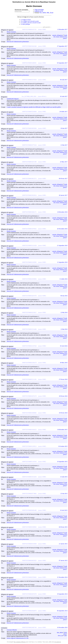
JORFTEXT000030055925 (29, 561)
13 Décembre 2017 (62, 29)
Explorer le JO (39, 11)
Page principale (39, 10)
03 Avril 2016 (64, 346)
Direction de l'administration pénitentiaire (18, 42)
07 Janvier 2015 (63, 561)
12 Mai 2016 (64, 329)
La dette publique (25, 24)
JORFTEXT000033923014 (29, 195)
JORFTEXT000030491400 (29, 510)
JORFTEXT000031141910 (29, 462)
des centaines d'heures (20, 642)
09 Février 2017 (63, 179)
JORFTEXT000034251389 (29, 162)
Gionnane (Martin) (12, 630)
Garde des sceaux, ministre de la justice (60, 37)
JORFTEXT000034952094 (29, 128)
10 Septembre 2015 (62, 462)
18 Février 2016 (63, 396)
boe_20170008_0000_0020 (29, 96)
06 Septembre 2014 (62, 611)
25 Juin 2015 (64, 494)
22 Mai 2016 (64, 312)
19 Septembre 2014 (62, 594)
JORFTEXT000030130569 (29, 544)
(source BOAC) (42, 96)
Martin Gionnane (12, 32)
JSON (44, 13)
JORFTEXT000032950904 (29, 279)
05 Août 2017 (64, 96)
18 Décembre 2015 (62, 430)
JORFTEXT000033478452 (29, 229)
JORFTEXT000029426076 (29, 611)
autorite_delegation (58, 35)
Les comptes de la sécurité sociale (30, 21)
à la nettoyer (58, 642)
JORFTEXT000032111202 (29, 379)
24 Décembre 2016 (62, 212)
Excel (52, 13)
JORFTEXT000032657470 (29, 296)
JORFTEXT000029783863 (29, 577)
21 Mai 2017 (64, 145)
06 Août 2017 (64, 80)
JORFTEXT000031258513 (29, 446)
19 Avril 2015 (64, 510)
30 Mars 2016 (64, 363)
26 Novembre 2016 (62, 229)
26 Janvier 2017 (63, 195)
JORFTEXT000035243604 (29, 112)
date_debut (60, 633)
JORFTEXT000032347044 (29, 346)
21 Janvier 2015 (63, 544)
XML (48, 13)
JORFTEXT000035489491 (29, 63)
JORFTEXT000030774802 (29, 494)
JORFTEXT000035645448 (29, 46)
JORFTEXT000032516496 (29, 329)
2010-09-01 (65, 633)
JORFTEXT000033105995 (29, 262)
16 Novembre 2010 (62, 627)
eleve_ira (60, 636)
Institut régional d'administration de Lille (18, 638)
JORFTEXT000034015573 (29, 179)
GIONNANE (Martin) (13, 99)
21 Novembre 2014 (62, 577)
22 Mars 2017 (64, 162)
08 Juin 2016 (64, 296)
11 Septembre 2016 (62, 262)
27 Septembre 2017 (62, 46)
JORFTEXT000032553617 (29, 312)
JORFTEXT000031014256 (29, 477)
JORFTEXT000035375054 (29, 80)
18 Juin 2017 (64, 128)
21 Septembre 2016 (62, 245)
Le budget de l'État (26, 20)
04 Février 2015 (63, 527)
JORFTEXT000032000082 (29, 413)
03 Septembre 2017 (62, 63)
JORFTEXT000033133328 (29, 245)
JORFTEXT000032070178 (29, 396)
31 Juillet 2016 (63, 279)
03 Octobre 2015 (63, 446)
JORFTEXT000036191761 (29, 29)
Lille (65, 636)
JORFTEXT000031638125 (29, 430)
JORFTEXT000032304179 (29, 363)
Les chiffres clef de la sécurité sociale (31, 23)
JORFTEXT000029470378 (29, 594)
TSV (40, 13)
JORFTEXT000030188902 (29, 527)
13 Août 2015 (64, 477)
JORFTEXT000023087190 (29, 627)
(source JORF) (42, 29)
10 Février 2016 (63, 413)
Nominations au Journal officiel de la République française (34, 2)
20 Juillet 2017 (63, 112)
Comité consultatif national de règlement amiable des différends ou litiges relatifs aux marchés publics (34, 107)
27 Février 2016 (63, 379)
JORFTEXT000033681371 (29, 212)
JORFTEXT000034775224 (29, 145)
